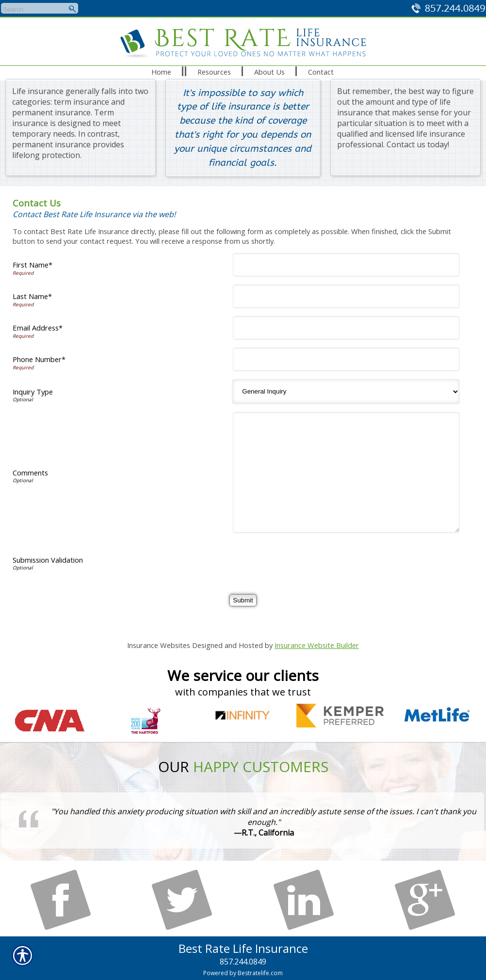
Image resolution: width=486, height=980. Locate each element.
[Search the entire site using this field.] (33, 10)
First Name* (32, 265)
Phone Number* (39, 359)
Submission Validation (48, 560)
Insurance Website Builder (317, 645)
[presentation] (310, 560)
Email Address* (38, 328)
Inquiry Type (33, 392)
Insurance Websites (159, 645)
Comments (30, 473)
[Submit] (243, 600)
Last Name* (32, 296)
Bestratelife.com (260, 973)
